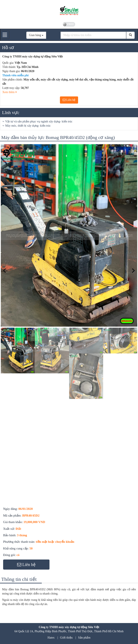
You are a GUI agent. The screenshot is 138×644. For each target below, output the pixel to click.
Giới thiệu (66, 638)
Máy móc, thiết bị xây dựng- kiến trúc (28, 126)
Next (132, 275)
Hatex (51, 638)
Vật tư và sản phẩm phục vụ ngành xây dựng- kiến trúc (39, 121)
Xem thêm (10, 92)
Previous (7, 275)
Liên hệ (69, 100)
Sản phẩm (84, 638)
